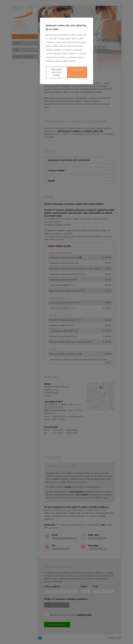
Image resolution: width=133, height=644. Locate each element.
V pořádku (77, 70)
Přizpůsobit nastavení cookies (57, 72)
